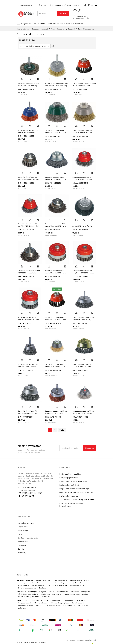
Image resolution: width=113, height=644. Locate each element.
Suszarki (36, 597)
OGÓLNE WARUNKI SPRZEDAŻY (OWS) (77, 492)
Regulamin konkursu (69, 496)
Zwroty (21, 534)
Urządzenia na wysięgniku (54, 605)
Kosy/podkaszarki (25, 603)
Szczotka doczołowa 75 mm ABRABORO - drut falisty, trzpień (29, 273)
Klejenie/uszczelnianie (79, 580)
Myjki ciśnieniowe (41, 603)
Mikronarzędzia (38, 585)
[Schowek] (75, 11)
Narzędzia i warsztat (40, 29)
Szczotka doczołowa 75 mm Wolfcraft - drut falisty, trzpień (84, 320)
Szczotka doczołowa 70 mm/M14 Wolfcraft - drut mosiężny (55, 366)
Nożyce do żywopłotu (60, 603)
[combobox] (47, 13)
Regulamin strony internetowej (73, 481)
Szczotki (72, 29)
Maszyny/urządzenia (26, 583)
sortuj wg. (24, 46)
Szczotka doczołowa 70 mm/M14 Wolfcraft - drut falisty (28, 413)
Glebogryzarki (56, 600)
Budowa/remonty (77, 585)
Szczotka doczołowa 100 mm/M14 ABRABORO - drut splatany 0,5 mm (83, 273)
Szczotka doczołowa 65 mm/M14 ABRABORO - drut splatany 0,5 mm (56, 320)
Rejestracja (23, 530)
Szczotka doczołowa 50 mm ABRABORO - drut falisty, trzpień (84, 226)
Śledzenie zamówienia (28, 538)
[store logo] (26, 14)
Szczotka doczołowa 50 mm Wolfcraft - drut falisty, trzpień (29, 366)
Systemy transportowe (27, 588)
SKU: (20, 89)
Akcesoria (46, 597)
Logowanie (23, 527)
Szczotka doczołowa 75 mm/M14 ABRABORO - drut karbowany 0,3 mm (83, 179)
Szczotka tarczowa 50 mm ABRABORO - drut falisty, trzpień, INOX (28, 86)
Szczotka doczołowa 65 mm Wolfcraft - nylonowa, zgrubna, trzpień (56, 413)
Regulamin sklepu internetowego (74, 489)
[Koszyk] (80, 11)
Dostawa (22, 545)
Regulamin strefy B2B (69, 485)
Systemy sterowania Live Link (76, 594)
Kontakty (22, 553)
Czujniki (43, 592)
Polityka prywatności (69, 478)
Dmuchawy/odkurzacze (39, 600)
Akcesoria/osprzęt (58, 29)
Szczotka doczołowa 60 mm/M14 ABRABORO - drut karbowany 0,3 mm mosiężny (84, 133)
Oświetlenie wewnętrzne (58, 592)
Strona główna (23, 29)
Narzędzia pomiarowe (64, 583)
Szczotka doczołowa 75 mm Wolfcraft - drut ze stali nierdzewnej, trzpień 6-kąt (84, 413)
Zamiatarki (43, 588)
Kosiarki (80, 600)
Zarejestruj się (83, 18)
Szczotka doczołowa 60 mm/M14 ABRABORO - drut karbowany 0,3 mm (56, 179)
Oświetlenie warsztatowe (51, 594)
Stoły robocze (23, 585)
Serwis (21, 549)
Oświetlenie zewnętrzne (81, 592)
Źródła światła (24, 597)
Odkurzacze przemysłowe (57, 585)
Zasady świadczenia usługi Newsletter (77, 500)
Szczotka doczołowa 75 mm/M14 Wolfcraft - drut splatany (83, 366)
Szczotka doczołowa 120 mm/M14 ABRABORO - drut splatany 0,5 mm (56, 273)
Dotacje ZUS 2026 (26, 523)
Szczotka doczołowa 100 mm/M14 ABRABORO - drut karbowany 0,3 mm (56, 226)
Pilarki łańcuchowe (25, 605)
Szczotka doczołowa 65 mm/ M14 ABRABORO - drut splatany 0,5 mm (84, 86)
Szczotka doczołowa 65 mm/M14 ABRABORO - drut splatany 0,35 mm (28, 179)
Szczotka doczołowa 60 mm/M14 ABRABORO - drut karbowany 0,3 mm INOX (56, 133)
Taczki (38, 605)
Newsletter (23, 542)
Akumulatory (83, 605)
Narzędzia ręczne (82, 583)
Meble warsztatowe (44, 583)
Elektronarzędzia (60, 580)
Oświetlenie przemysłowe (28, 594)
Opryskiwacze (77, 603)
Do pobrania (55, 5)
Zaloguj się (82, 16)
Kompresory (70, 600)
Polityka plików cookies (70, 474)
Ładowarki (22, 608)
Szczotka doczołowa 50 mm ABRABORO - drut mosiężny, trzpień (56, 86)
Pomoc (43, 5)
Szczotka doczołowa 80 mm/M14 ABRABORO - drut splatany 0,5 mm (28, 320)
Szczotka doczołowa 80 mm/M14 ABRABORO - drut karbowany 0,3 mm (28, 226)
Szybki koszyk (70, 5)
